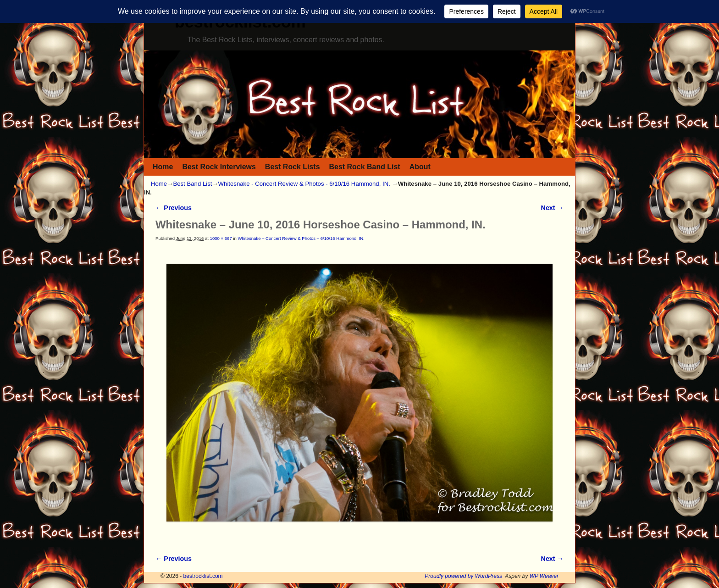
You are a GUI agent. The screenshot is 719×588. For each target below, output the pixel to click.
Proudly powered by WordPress (463, 576)
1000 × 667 (221, 238)
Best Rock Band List (365, 167)
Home (163, 167)
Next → (552, 208)
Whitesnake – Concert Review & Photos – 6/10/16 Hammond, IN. (301, 238)
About (420, 167)
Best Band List (192, 184)
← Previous (174, 208)
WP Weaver (544, 576)
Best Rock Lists (293, 167)
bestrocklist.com (203, 576)
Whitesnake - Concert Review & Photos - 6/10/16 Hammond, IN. (304, 184)
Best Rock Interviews (219, 167)
